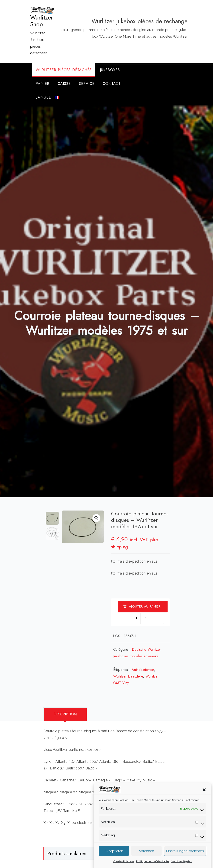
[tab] (65, 714)
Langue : (48, 97)
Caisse (64, 84)
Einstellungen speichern (185, 856)
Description (65, 714)
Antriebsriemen (143, 670)
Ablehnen (146, 856)
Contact (112, 84)
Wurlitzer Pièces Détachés (64, 70)
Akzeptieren (114, 856)
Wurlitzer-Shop (42, 21)
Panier (43, 84)
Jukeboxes (110, 70)
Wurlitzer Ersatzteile (128, 676)
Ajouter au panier (142, 606)
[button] (204, 795)
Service (87, 84)
